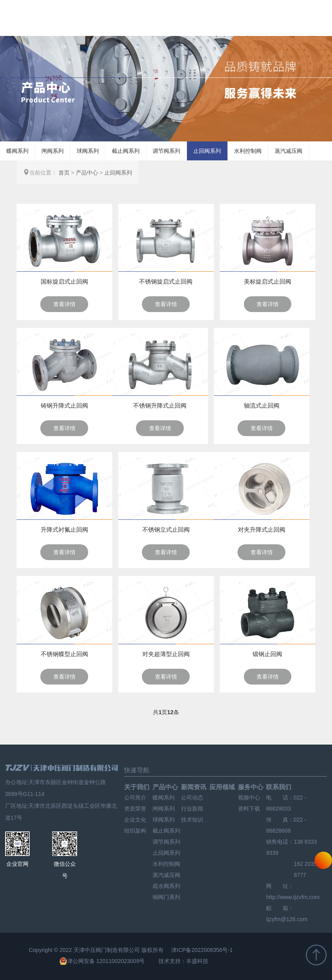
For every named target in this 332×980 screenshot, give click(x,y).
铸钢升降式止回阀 (64, 405)
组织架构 (135, 831)
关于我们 (137, 787)
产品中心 (87, 173)
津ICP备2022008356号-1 (202, 950)
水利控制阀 (248, 151)
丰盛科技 (197, 961)
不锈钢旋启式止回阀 (166, 281)
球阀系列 (88, 151)
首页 (64, 173)
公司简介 (135, 798)
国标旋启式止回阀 (64, 281)
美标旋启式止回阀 (268, 281)
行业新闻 (192, 809)
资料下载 (249, 809)
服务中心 (251, 787)
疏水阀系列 (166, 886)
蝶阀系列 (17, 151)
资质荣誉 (135, 809)
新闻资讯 (194, 787)
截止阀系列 (126, 151)
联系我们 (279, 787)
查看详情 (64, 304)
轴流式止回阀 (262, 405)
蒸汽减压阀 (289, 151)
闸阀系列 (53, 151)
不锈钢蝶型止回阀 (64, 654)
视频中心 (249, 798)
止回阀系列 (207, 151)
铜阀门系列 (166, 897)
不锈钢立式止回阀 (166, 530)
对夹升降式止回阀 (262, 530)
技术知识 (192, 820)
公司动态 (192, 798)
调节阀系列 (166, 151)
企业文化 (135, 820)
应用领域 (222, 787)
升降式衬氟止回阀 (64, 530)
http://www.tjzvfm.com (293, 897)
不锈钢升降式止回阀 (160, 405)
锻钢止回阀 (267, 654)
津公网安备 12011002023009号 (102, 961)
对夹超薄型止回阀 (166, 654)
